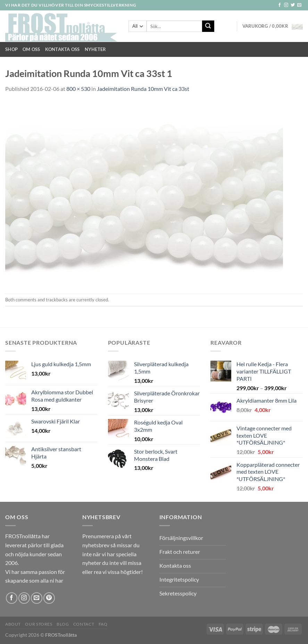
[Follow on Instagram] (286, 5)
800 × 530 (78, 89)
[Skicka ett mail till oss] (299, 5)
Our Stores (39, 624)
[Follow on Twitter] (293, 5)
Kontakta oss (63, 49)
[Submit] (208, 26)
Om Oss (31, 49)
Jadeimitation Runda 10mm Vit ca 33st (143, 89)
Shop (11, 49)
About (13, 624)
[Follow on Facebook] (280, 5)
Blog (63, 624)
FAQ (103, 624)
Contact (84, 624)
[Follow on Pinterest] (49, 598)
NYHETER (95, 49)
